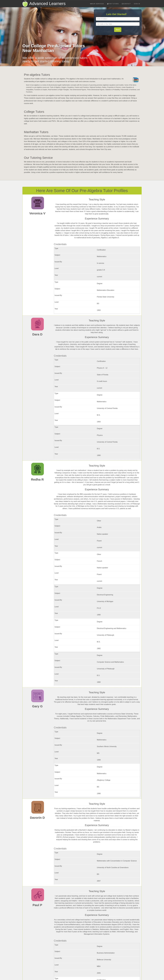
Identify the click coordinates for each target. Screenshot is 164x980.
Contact (126, 4)
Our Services (97, 4)
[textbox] (118, 19)
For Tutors (113, 4)
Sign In (137, 4)
